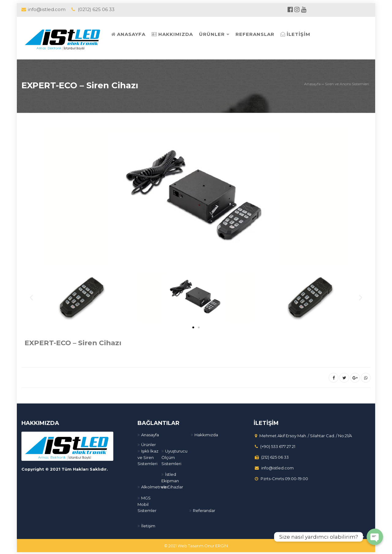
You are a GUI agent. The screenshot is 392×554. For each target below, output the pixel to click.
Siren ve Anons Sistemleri (347, 84)
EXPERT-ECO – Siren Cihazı (85, 85)
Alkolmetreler (155, 486)
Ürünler (149, 443)
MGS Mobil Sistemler (147, 503)
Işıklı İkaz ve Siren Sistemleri (148, 456)
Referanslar (204, 509)
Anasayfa (312, 84)
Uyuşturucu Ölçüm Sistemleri (174, 456)
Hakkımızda (206, 434)
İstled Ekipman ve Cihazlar (172, 479)
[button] (193, 326)
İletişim (148, 525)
